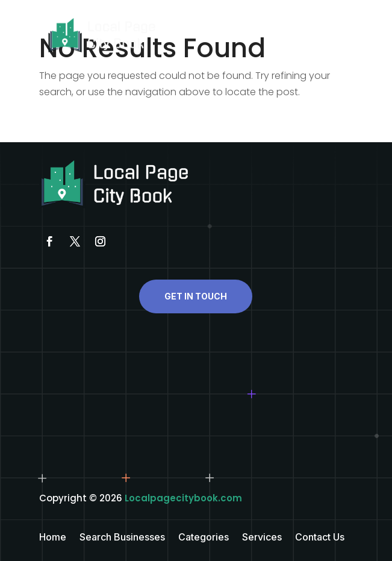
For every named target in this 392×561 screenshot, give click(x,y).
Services (262, 538)
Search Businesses (122, 538)
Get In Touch (196, 296)
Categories (204, 538)
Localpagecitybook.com (183, 498)
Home (53, 538)
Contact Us (320, 538)
